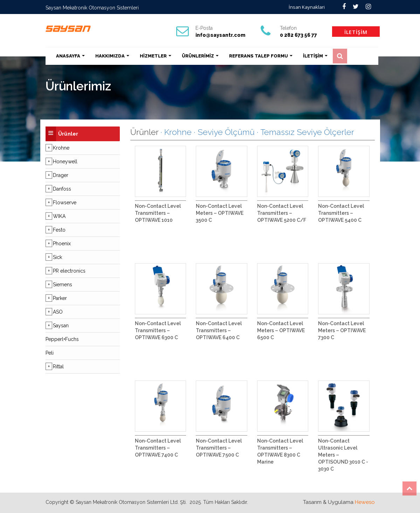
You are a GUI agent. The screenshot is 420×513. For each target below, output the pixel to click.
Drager (61, 175)
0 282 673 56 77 (298, 35)
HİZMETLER (156, 56)
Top (409, 488)
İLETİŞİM (356, 32)
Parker (60, 298)
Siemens (63, 285)
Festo (59, 230)
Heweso (365, 502)
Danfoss (62, 189)
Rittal (58, 367)
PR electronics (69, 271)
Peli (50, 353)
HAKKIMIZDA (112, 56)
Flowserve (65, 203)
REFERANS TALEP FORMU (261, 56)
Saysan (61, 326)
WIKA (59, 216)
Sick (57, 257)
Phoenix (62, 244)
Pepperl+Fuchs (62, 339)
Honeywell (65, 162)
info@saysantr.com (220, 35)
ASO (58, 312)
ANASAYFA (70, 56)
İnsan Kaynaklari (307, 7)
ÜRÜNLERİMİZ (200, 56)
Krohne (61, 148)
